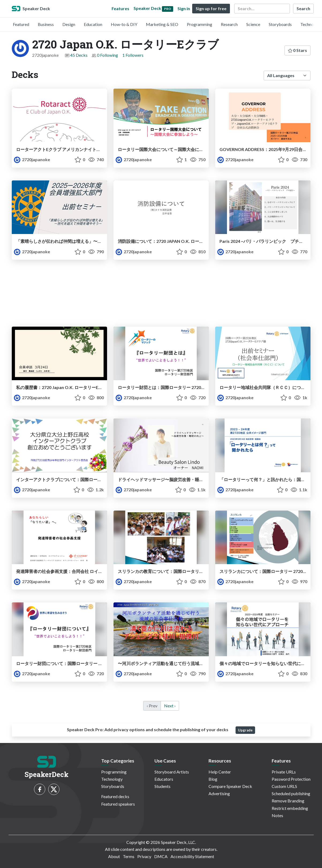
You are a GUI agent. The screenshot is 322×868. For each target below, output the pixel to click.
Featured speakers (118, 804)
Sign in (184, 8)
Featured (21, 24)
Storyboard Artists (172, 772)
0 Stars (298, 50)
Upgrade (245, 730)
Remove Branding (288, 801)
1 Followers (133, 55)
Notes (277, 815)
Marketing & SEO (162, 24)
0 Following (107, 55)
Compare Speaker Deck (230, 786)
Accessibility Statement (192, 856)
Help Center (220, 772)
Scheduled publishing (291, 793)
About (114, 856)
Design (69, 24)
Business (46, 24)
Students (162, 786)
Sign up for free (211, 8)
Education (93, 24)
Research (229, 24)
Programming (200, 24)
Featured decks (115, 796)
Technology (311, 24)
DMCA (161, 856)
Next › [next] (170, 706)
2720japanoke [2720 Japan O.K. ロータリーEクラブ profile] (32, 159)
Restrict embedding (290, 808)
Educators (164, 779)
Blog (213, 779)
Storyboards (280, 24)
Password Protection (291, 779)
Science (253, 24)
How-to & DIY (124, 24)
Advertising (219, 793)
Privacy (144, 856)
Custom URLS (284, 786)
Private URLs (284, 772)
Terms (129, 856)
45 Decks (79, 55)
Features (120, 8)
